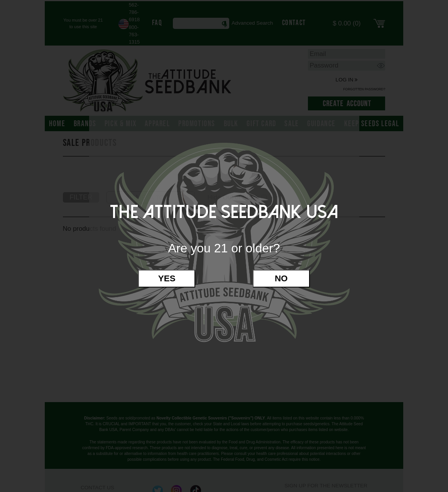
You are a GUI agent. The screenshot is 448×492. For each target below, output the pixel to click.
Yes (167, 278)
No (281, 278)
